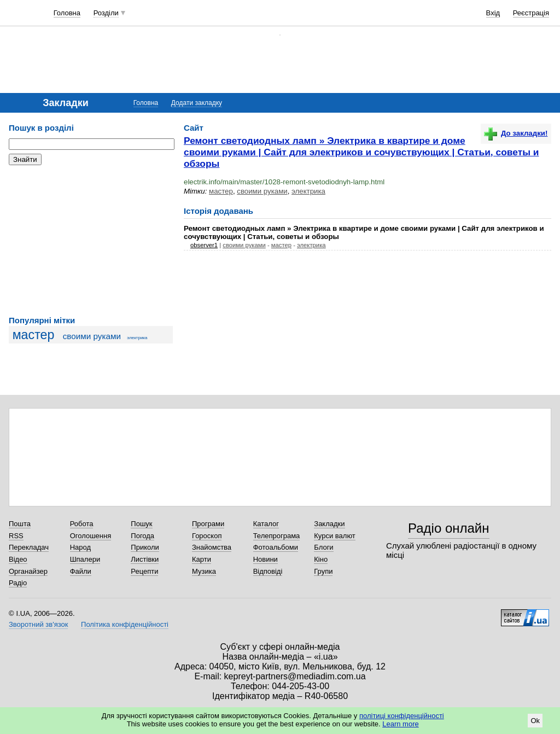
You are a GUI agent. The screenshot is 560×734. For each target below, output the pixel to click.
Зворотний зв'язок (38, 624)
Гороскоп (207, 536)
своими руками (92, 336)
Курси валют (335, 536)
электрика (137, 338)
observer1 (204, 245)
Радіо (18, 583)
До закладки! (516, 133)
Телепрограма (277, 536)
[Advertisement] (91, 241)
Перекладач (29, 547)
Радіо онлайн (449, 528)
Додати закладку (197, 103)
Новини (266, 559)
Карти (202, 559)
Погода (142, 536)
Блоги (323, 547)
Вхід (493, 13)
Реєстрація (531, 13)
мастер (34, 335)
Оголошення (91, 536)
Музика (204, 571)
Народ (80, 547)
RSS (16, 536)
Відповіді (268, 571)
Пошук (141, 524)
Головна (67, 13)
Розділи (106, 13)
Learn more (400, 724)
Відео (18, 559)
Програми (208, 524)
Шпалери (85, 559)
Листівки (145, 559)
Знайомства (212, 547)
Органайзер (28, 571)
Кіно (321, 559)
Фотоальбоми (276, 547)
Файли (81, 571)
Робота (82, 524)
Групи (323, 571)
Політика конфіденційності (125, 624)
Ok (535, 721)
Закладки (329, 524)
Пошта (20, 524)
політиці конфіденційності (402, 716)
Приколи (145, 547)
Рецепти (144, 571)
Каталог (266, 524)
